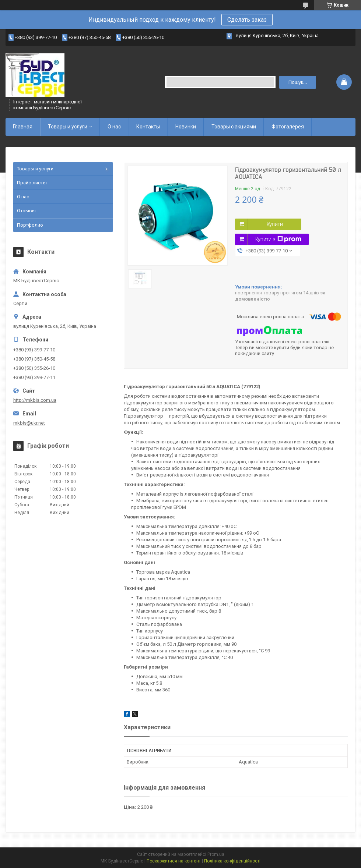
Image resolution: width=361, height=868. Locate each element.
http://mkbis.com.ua (35, 400)
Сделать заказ (247, 20)
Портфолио (30, 225)
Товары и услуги (68, 127)
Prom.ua (216, 854)
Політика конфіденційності (232, 861)
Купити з (278, 239)
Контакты (148, 127)
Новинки (186, 127)
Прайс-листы (32, 183)
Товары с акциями (234, 127)
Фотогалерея (288, 127)
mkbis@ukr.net (29, 423)
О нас (114, 127)
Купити (275, 224)
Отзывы (26, 211)
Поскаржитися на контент (174, 861)
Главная (23, 127)
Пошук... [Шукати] (298, 82)
